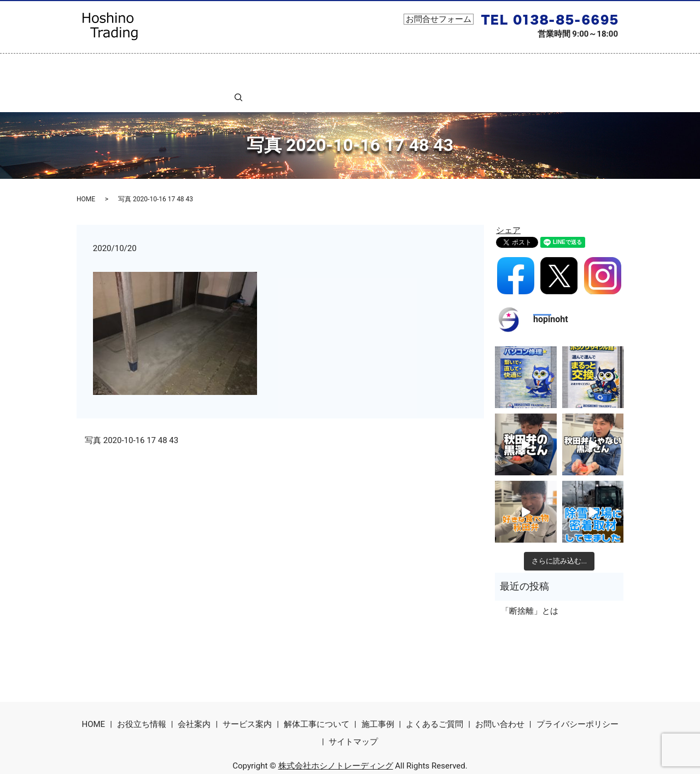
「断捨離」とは (530, 581)
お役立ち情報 (159, 67)
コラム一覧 (404, 67)
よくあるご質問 (513, 67)
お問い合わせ (500, 694)
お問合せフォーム (439, 19)
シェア (508, 200)
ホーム (109, 67)
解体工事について (338, 67)
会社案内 (213, 67)
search (602, 67)
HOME (86, 168)
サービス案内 (267, 67)
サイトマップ (353, 711)
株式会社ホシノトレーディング (336, 735)
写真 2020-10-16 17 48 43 (132, 410)
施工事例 (454, 67)
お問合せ (571, 67)
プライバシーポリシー (577, 694)
